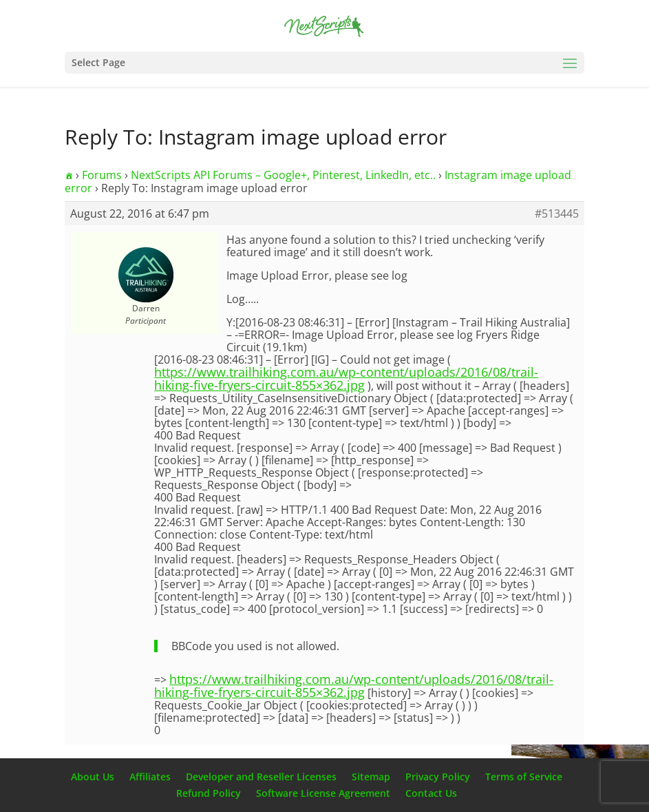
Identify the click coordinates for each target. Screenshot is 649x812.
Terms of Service (524, 777)
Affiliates (150, 777)
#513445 (557, 214)
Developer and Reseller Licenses (261, 777)
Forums (102, 175)
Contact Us (431, 793)
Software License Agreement (323, 793)
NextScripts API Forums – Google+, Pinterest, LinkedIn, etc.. (283, 175)
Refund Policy (209, 793)
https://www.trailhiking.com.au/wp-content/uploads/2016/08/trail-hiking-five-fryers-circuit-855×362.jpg (346, 378)
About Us (93, 777)
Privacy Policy (438, 777)
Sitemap (371, 777)
